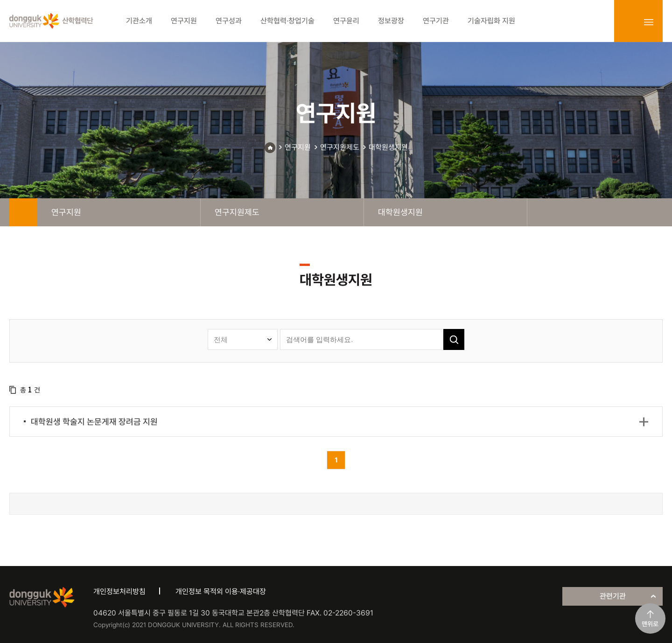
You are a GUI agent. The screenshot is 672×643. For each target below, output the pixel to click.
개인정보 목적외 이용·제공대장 (221, 591)
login (628, 22)
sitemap (649, 22)
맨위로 (650, 624)
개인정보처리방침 (119, 591)
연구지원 (298, 147)
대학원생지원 (388, 147)
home (23, 212)
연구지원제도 (340, 147)
